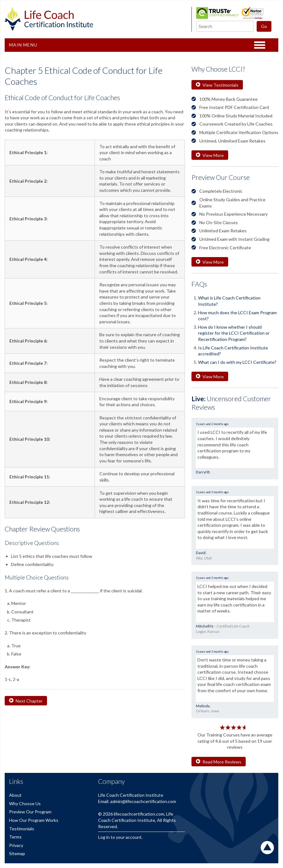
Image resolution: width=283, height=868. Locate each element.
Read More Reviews (219, 762)
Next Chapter (26, 701)
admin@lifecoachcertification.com (143, 801)
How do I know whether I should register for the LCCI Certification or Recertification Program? (234, 333)
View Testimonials (217, 85)
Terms (15, 837)
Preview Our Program (30, 812)
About (15, 795)
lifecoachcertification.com (139, 814)
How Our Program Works (34, 820)
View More (210, 155)
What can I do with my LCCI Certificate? (237, 362)
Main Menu (23, 45)
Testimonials (22, 829)
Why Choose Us (25, 803)
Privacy (16, 845)
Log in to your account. (120, 837)
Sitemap (17, 853)
